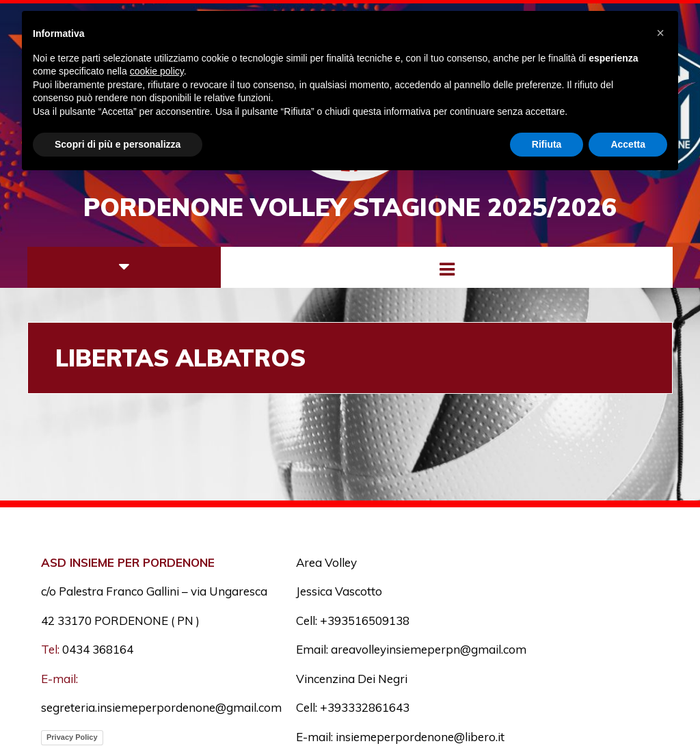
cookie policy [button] (157, 71)
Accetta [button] (628, 144)
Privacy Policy (72, 737)
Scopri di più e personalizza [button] (118, 144)
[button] (660, 33)
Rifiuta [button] (547, 144)
